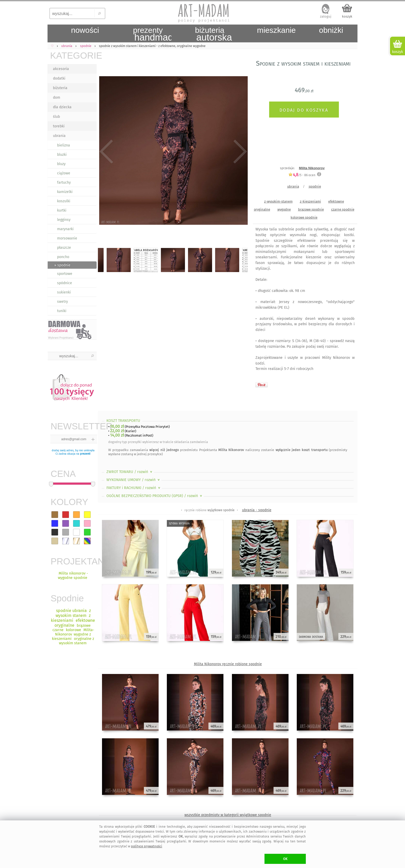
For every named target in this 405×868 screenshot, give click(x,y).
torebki (59, 126)
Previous (106, 152)
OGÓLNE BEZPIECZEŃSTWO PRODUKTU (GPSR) (155, 496)
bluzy (61, 164)
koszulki (64, 201)
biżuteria (60, 88)
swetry (63, 302)
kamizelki (65, 192)
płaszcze (64, 248)
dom (57, 98)
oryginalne (262, 209)
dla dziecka (62, 107)
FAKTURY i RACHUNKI (134, 488)
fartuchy (64, 183)
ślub (56, 117)
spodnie (315, 186)
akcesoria (61, 69)
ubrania (59, 136)
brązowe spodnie (311, 209)
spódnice (65, 283)
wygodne (284, 209)
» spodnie (62, 265)
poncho (63, 257)
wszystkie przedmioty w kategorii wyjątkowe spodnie (228, 815)
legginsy (64, 220)
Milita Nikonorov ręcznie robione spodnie (228, 664)
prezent (85, 454)
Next (239, 152)
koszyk (347, 16)
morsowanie (67, 238)
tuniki (62, 311)
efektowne (336, 201)
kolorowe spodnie (304, 217)
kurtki (62, 210)
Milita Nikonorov (312, 168)
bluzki (62, 155)
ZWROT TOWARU (130, 472)
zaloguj (326, 16)
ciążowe (64, 173)
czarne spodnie (343, 209)
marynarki (65, 229)
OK (285, 859)
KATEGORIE (73, 55)
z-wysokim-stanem (278, 201)
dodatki (59, 78)
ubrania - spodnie (257, 510)
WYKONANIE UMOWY (134, 480)
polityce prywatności (147, 846)
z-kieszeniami (310, 201)
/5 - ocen (302, 175)
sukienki (64, 292)
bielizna (64, 145)
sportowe (65, 274)
